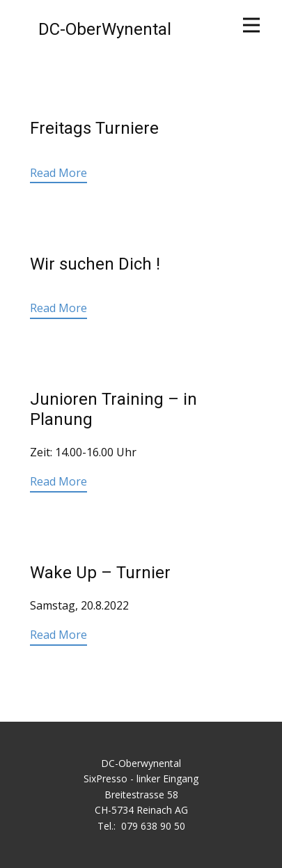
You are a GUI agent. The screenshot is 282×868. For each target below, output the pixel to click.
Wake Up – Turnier (100, 573)
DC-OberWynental (105, 29)
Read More (58, 173)
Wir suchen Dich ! (95, 264)
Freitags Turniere (94, 128)
